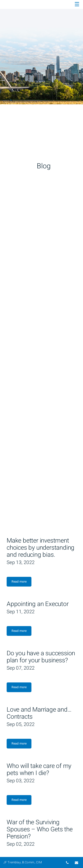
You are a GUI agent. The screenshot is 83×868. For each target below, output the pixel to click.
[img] (41, 52)
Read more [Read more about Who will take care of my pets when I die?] (19, 800)
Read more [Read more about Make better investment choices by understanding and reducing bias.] (19, 582)
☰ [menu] (77, 4)
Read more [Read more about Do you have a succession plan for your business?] (19, 687)
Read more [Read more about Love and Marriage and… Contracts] (19, 744)
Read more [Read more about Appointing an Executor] (19, 631)
